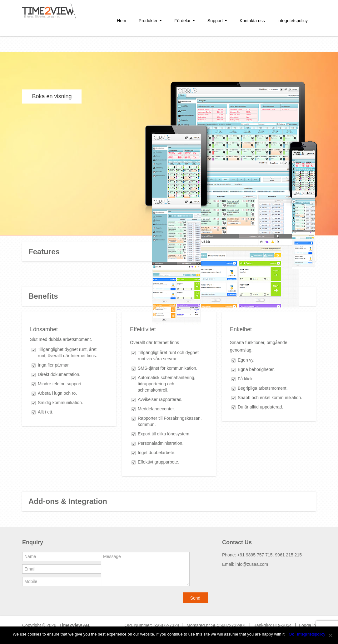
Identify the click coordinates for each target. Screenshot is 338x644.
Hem (122, 21)
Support (217, 21)
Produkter (150, 21)
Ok (291, 634)
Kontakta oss (252, 21)
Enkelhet (241, 329)
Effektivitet (143, 329)
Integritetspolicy (293, 21)
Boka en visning (52, 96)
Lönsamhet (44, 329)
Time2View (71, 625)
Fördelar (185, 21)
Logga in (307, 625)
